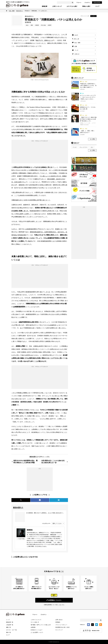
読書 (76, 46)
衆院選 (37, 25)
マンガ (76, 50)
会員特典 (33, 627)
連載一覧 (8, 627)
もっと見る (92, 139)
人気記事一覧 (10, 625)
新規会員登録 (97, 2)
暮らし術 (77, 39)
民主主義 (43, 25)
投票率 (50, 25)
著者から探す (86, 6)
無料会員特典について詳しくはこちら (54, 605)
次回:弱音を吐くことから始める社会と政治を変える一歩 (53, 462)
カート (79, 3)
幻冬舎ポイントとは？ (37, 630)
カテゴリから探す (72, 6)
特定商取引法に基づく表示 (62, 627)
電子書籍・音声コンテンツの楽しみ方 (41, 625)
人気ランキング (57, 6)
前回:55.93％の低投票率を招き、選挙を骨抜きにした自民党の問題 (25, 462)
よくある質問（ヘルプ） (37, 632)
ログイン (88, 3)
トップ (8, 620)
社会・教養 (12, 11)
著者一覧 (8, 632)
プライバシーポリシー (61, 625)
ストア (97, 6)
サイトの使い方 (35, 622)
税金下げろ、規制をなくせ (44, 40)
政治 (27, 25)
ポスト (93, 16)
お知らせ (77, 54)
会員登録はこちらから (54, 600)
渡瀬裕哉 (30, 530)
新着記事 (45, 6)
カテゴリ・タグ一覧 (11, 630)
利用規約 (58, 622)
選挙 (32, 25)
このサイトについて (36, 620)
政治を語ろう (20, 11)
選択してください (57, 523)
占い (92, 147)
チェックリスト (84, 147)
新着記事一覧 (10, 622)
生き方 (76, 35)
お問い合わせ (59, 620)
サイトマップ (59, 630)
